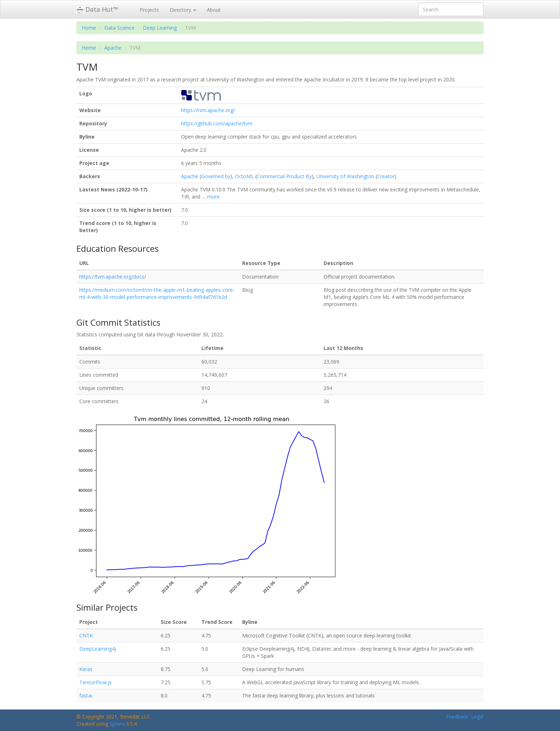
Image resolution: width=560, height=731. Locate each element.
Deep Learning (160, 28)
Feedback (457, 717)
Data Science (119, 28)
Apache (113, 48)
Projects (149, 10)
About (214, 10)
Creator (386, 176)
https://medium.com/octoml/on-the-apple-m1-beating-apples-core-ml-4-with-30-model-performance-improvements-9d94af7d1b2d (157, 293)
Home (89, 28)
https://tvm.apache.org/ (208, 110)
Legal (477, 717)
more (213, 197)
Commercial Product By (284, 176)
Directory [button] (183, 10)
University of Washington (345, 176)
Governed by (216, 176)
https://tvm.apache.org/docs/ (113, 277)
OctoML (244, 176)
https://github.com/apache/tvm (217, 123)
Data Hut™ (97, 9)
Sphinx (117, 724)
